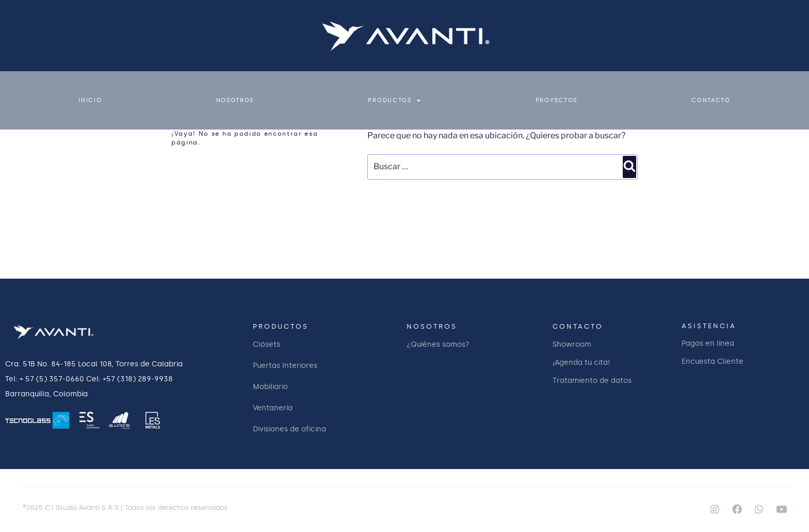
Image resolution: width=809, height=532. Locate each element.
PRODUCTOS (394, 100)
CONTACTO (711, 100)
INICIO (90, 100)
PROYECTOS (556, 100)
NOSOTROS (235, 100)
